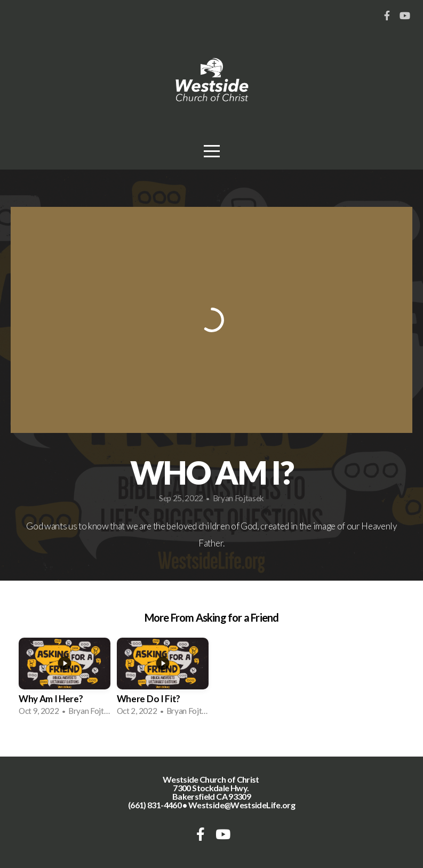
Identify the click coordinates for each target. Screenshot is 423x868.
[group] (65, 680)
